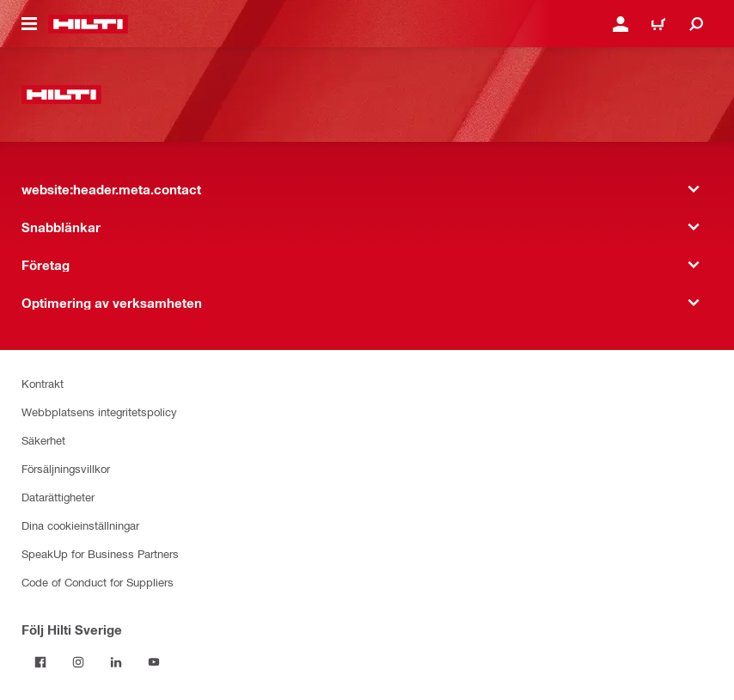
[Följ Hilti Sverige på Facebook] (40, 662)
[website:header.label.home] (88, 24)
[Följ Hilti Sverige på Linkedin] (116, 662)
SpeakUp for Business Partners (100, 553)
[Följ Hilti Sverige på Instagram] (78, 662)
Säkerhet (43, 440)
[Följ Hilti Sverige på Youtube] (154, 662)
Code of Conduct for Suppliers (98, 582)
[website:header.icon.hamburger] (29, 24)
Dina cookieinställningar (80, 525)
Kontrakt (43, 383)
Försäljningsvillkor (66, 468)
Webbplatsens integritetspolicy (99, 411)
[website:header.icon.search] (696, 24)
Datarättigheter (58, 497)
